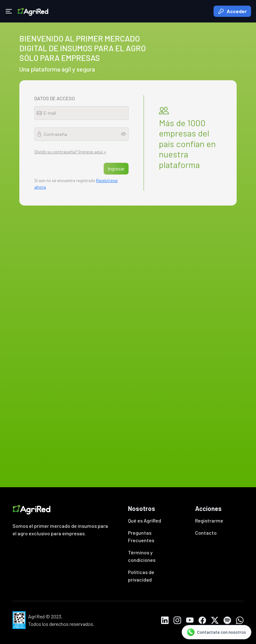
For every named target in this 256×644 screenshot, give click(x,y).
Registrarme (209, 520)
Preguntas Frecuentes (141, 536)
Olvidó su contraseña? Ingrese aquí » (70, 152)
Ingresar (116, 168)
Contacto (206, 533)
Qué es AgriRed (145, 520)
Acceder (232, 11)
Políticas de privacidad (141, 576)
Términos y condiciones (142, 556)
